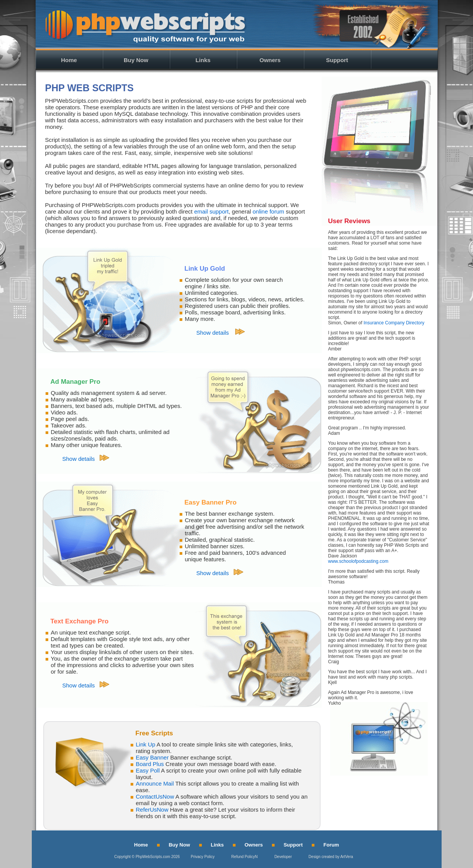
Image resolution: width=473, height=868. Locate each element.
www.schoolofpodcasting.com (358, 561)
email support (211, 211)
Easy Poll (148, 770)
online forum (269, 211)
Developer (283, 857)
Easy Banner (152, 757)
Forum (331, 845)
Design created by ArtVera (331, 857)
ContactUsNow (155, 796)
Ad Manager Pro (75, 382)
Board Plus (150, 764)
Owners (270, 60)
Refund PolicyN (245, 857)
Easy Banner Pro (211, 502)
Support (337, 60)
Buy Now (136, 60)
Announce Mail (155, 783)
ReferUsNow (152, 810)
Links (203, 60)
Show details (214, 333)
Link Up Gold (205, 269)
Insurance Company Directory (394, 323)
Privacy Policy (203, 857)
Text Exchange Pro (80, 621)
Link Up (146, 744)
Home (69, 60)
